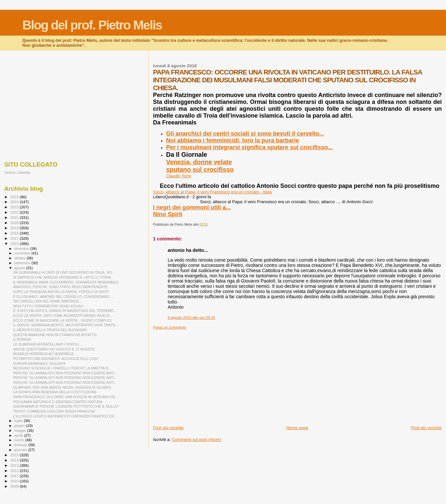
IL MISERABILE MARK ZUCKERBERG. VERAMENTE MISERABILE (66, 282)
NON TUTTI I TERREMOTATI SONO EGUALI (48, 306)
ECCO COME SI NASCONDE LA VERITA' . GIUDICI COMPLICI (62, 320)
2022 (15, 212)
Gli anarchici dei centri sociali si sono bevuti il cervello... (245, 134)
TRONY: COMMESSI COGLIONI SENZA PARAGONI (54, 411)
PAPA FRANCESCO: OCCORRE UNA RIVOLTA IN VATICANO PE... (66, 397)
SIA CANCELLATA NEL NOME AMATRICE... (47, 301)
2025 (15, 197)
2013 (15, 465)
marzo (20, 440)
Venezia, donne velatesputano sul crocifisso (200, 166)
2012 (15, 471)
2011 (15, 476)
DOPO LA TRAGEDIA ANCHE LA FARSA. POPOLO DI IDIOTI (61, 292)
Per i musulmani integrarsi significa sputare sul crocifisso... (249, 147)
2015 (15, 455)
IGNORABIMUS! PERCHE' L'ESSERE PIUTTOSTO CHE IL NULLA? (66, 406)
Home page (297, 428)
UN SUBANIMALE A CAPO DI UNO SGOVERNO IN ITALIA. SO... (64, 272)
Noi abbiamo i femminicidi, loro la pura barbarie (232, 140)
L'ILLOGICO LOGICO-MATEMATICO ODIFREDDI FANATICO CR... (65, 416)
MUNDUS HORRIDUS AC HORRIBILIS (43, 354)
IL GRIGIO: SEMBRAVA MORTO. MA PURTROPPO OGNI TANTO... (66, 325)
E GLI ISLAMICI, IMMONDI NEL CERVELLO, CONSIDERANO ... (63, 297)
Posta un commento (170, 327)
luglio (19, 421)
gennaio (21, 450)
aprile (19, 435)
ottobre (21, 258)
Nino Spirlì (168, 214)
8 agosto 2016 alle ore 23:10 (191, 317)
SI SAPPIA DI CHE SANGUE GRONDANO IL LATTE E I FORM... (63, 277)
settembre (23, 263)
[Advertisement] (297, 375)
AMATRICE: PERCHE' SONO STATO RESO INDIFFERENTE (60, 287)
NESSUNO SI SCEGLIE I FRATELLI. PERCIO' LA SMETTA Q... (62, 368)
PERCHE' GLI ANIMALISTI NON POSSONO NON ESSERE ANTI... (65, 373)
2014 (15, 460)
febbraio (21, 445)
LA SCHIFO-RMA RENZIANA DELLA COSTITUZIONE (55, 392)
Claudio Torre (179, 176)
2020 (15, 223)
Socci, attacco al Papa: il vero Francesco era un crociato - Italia (212, 192)
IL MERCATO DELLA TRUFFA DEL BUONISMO (50, 330)
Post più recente (168, 428)
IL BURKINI (22, 339)
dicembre (22, 249)
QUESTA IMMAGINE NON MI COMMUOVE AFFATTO (55, 335)
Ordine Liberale (17, 172)
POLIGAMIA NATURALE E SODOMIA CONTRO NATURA (58, 402)
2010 (15, 481)
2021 (15, 217)
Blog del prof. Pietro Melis (92, 25)
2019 (15, 228)
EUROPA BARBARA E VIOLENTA (39, 364)
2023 (15, 207)
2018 (15, 233)
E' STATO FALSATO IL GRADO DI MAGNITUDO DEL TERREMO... (65, 311)
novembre (23, 253)
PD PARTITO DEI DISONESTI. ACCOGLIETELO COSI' (56, 359)
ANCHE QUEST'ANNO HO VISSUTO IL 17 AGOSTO (54, 349)
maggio (21, 431)
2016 (15, 244)
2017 (15, 238)
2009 (15, 486)
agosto (20, 268)
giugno (20, 426)
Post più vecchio (426, 428)
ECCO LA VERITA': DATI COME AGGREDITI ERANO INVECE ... (63, 316)
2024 (15, 202)
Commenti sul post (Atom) (196, 439)
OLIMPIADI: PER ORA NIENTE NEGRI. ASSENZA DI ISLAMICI (62, 387)
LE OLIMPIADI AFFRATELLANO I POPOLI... (48, 344)
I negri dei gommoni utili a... (192, 207)
